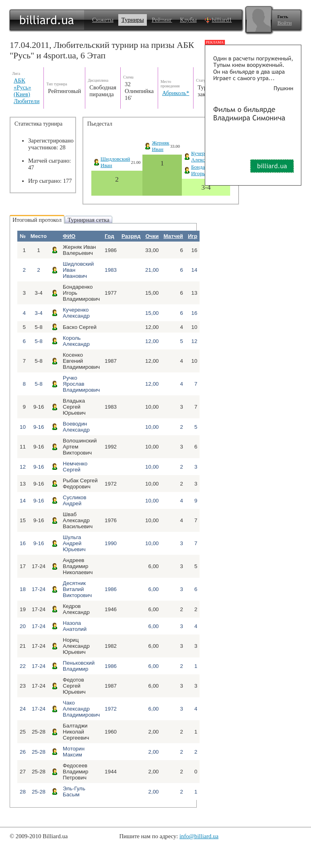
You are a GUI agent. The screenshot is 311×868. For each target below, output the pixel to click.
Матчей (173, 236)
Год (109, 236)
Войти (284, 23)
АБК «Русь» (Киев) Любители (27, 91)
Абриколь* (176, 93)
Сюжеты (103, 20)
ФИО (69, 236)
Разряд (131, 236)
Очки (152, 236)
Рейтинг (162, 20)
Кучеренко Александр (203, 156)
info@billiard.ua (199, 836)
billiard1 (218, 20)
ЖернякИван (161, 146)
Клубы (188, 20)
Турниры (133, 20)
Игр (193, 236)
